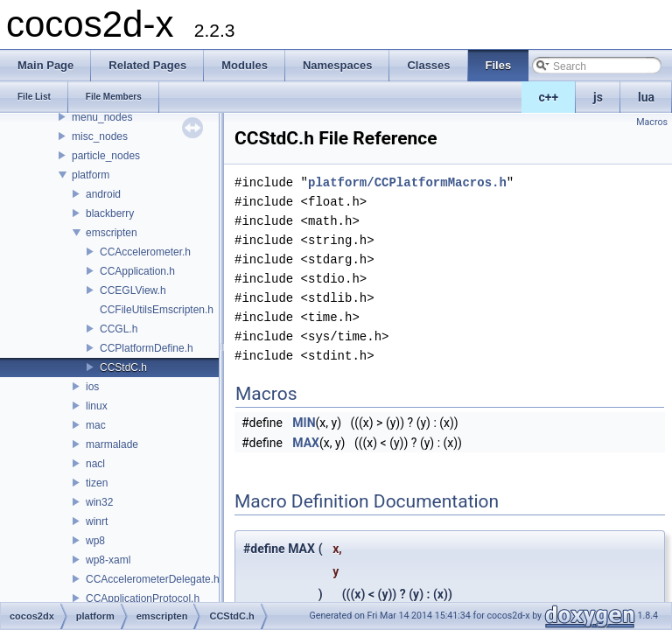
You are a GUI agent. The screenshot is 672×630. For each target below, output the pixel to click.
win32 (99, 502)
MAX (306, 443)
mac (96, 425)
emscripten (112, 233)
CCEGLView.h (133, 290)
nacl (95, 464)
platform (91, 175)
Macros (652, 122)
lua (646, 97)
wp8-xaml (108, 560)
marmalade (112, 444)
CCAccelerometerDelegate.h (153, 579)
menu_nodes (102, 117)
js (598, 97)
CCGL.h (119, 329)
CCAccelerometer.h (145, 252)
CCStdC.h (123, 367)
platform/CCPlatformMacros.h (407, 182)
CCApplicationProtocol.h (143, 598)
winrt (97, 521)
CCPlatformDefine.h (147, 348)
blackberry (110, 213)
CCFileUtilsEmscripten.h (157, 310)
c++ (549, 97)
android (103, 194)
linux (97, 406)
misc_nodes (100, 136)
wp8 (95, 541)
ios (92, 387)
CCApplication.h (137, 271)
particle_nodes (106, 156)
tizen (97, 483)
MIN (304, 423)
